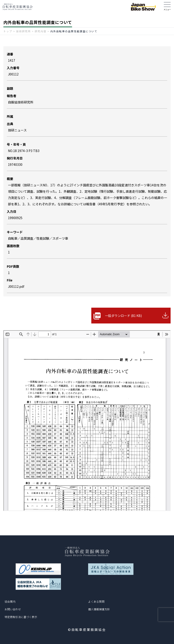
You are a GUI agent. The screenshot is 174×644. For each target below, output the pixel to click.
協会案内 (10, 601)
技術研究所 (23, 31)
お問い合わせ (13, 609)
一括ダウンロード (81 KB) (123, 316)
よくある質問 (96, 601)
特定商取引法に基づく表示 (21, 617)
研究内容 (41, 31)
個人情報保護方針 (99, 609)
